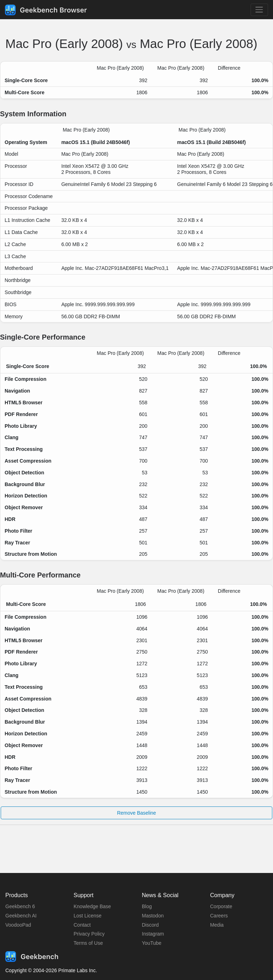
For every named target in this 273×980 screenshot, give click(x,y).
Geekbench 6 (20, 906)
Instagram (153, 934)
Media (217, 925)
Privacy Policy (89, 934)
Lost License (88, 916)
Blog (147, 906)
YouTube (152, 943)
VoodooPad (18, 925)
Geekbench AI (21, 916)
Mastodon (153, 916)
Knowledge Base (92, 906)
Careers (219, 916)
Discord (150, 925)
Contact (82, 925)
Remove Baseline (136, 813)
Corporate (221, 906)
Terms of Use (88, 943)
